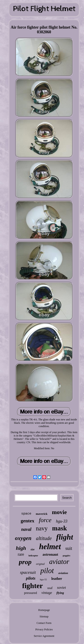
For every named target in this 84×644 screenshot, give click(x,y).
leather (57, 579)
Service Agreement (44, 636)
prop (25, 562)
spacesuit (28, 572)
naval (26, 529)
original (40, 564)
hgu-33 (62, 521)
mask (59, 528)
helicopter (33, 556)
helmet (50, 547)
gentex (27, 521)
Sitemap (44, 616)
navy (42, 528)
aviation (63, 573)
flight (65, 537)
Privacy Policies (44, 629)
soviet (62, 588)
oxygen (23, 538)
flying (60, 593)
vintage (47, 593)
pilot (47, 571)
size (32, 549)
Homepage (44, 610)
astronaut (50, 554)
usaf (50, 588)
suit (69, 548)
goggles (67, 555)
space (26, 514)
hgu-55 (43, 579)
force (45, 520)
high (21, 548)
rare (21, 554)
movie (59, 512)
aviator (59, 562)
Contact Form (44, 623)
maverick (42, 514)
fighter (32, 586)
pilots (31, 578)
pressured (30, 593)
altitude (44, 538)
